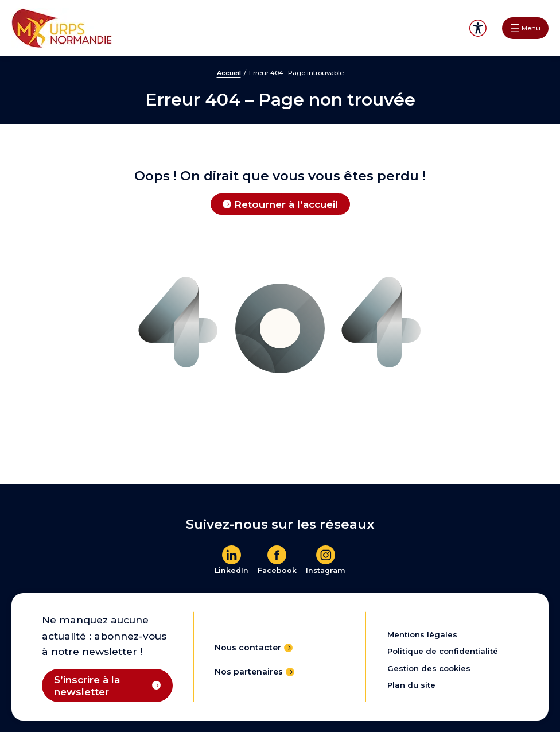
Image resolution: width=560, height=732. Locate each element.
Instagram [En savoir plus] (326, 570)
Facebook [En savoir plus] (277, 570)
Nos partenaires (249, 672)
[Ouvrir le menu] (525, 28)
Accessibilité (478, 28)
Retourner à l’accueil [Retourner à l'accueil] (286, 204)
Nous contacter (248, 648)
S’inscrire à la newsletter (87, 685)
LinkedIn (232, 570)
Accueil (229, 73)
